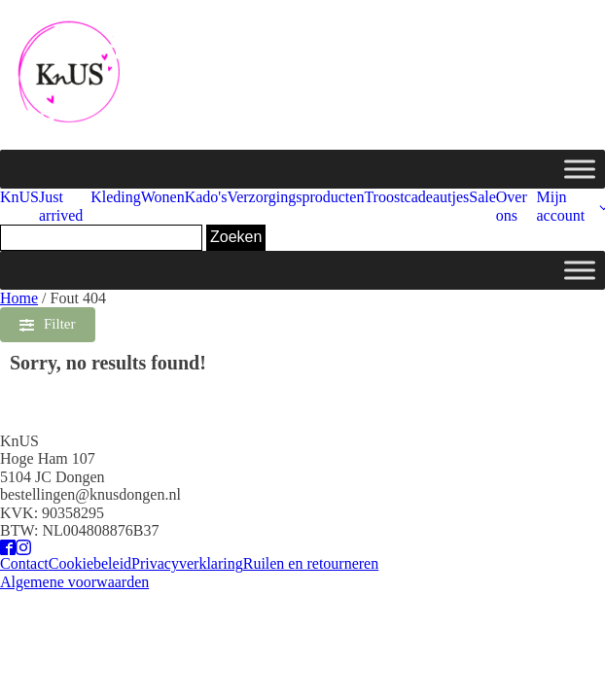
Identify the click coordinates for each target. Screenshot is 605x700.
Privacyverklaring (187, 563)
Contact (24, 563)
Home (19, 298)
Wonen (163, 197)
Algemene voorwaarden (74, 582)
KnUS (19, 197)
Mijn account (560, 206)
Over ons (512, 206)
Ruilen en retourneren (311, 563)
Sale (482, 197)
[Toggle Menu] (580, 170)
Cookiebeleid (90, 563)
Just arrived (61, 206)
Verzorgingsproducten (295, 197)
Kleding (116, 197)
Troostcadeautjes (416, 197)
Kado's (206, 197)
